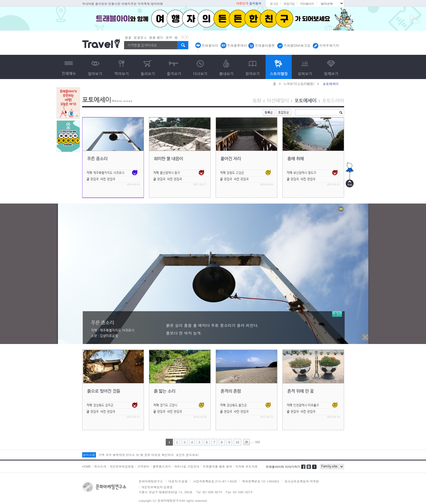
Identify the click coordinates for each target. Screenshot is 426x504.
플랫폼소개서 (162, 466)
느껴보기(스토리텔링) (299, 84)
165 (258, 442)
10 (237, 442)
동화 (257, 101)
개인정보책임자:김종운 (157, 487)
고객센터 (143, 466)
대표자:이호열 (178, 481)
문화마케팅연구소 (151, 481)
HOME (87, 466)
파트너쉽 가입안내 (187, 466)
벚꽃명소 (140, 37)
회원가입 (289, 4)
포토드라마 (333, 101)
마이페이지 (307, 4)
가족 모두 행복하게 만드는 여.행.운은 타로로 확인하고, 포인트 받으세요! (149, 455)
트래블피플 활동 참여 (217, 466)
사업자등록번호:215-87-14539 (215, 481)
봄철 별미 (156, 37)
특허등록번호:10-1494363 (261, 481)
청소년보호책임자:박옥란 (302, 481)
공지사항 (89, 455)
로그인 (274, 4)
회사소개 (100, 466)
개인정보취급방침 (122, 466)
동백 (169, 37)
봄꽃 (128, 37)
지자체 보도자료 (247, 466)
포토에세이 (306, 101)
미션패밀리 (278, 101)
